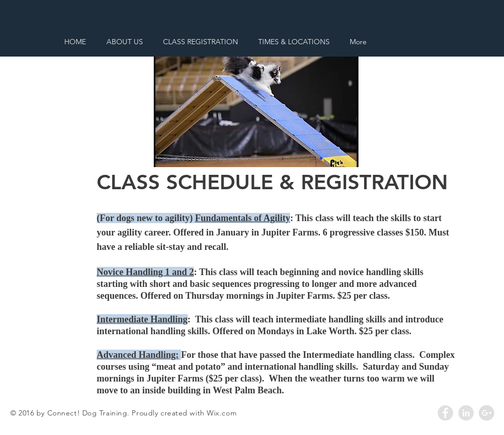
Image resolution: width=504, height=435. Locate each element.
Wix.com (222, 413)
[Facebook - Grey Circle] (445, 413)
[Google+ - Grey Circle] (487, 413)
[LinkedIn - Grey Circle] (466, 413)
